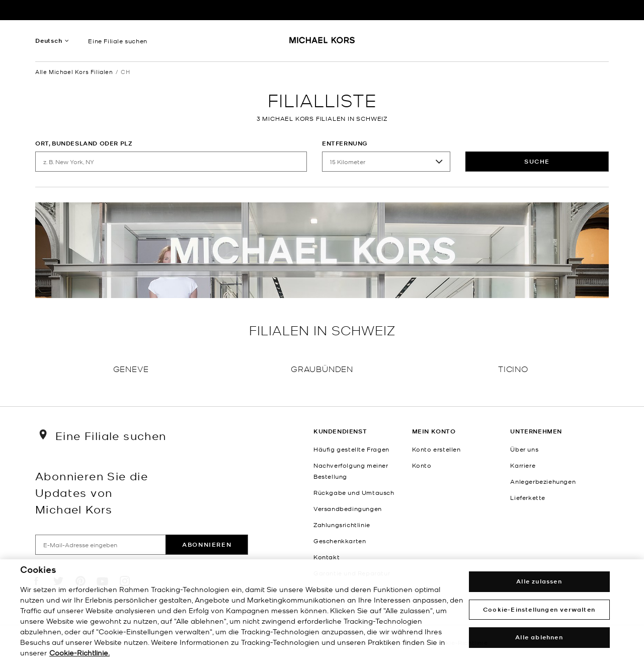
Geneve (131, 368)
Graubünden (322, 368)
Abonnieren (207, 544)
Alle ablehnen (539, 637)
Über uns (524, 449)
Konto (422, 465)
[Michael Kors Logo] (322, 43)
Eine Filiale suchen (117, 41)
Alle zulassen (539, 581)
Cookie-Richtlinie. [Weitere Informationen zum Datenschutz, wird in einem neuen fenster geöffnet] (79, 652)
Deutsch (49, 41)
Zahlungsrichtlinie (342, 525)
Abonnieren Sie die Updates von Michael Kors (92, 492)
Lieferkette (528, 497)
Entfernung (345, 143)
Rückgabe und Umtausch (354, 492)
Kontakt (327, 557)
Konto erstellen (436, 449)
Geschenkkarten (340, 541)
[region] (322, 610)
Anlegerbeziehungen (543, 481)
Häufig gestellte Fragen (351, 449)
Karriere (523, 465)
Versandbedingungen (348, 508)
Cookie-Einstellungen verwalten (539, 609)
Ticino (513, 368)
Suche (537, 161)
